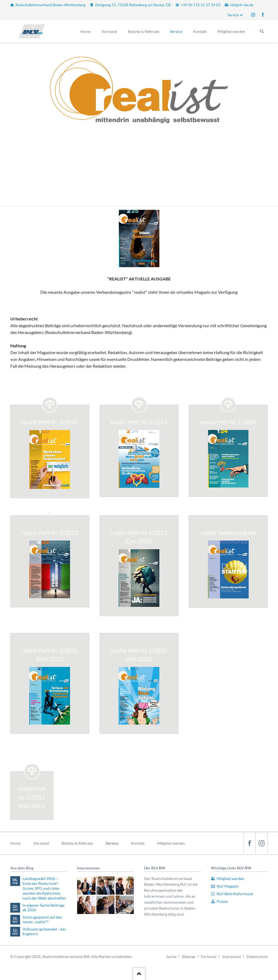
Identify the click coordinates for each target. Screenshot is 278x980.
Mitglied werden (171, 843)
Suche (171, 956)
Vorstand (41, 843)
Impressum (232, 956)
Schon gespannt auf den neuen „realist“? (42, 920)
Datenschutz (257, 956)
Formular (209, 956)
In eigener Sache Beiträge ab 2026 (44, 908)
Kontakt (138, 843)
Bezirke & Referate (77, 843)
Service (233, 15)
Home (15, 843)
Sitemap (189, 956)
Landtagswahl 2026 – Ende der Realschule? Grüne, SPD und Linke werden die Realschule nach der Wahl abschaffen (44, 888)
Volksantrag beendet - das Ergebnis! (44, 931)
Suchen (262, 32)
